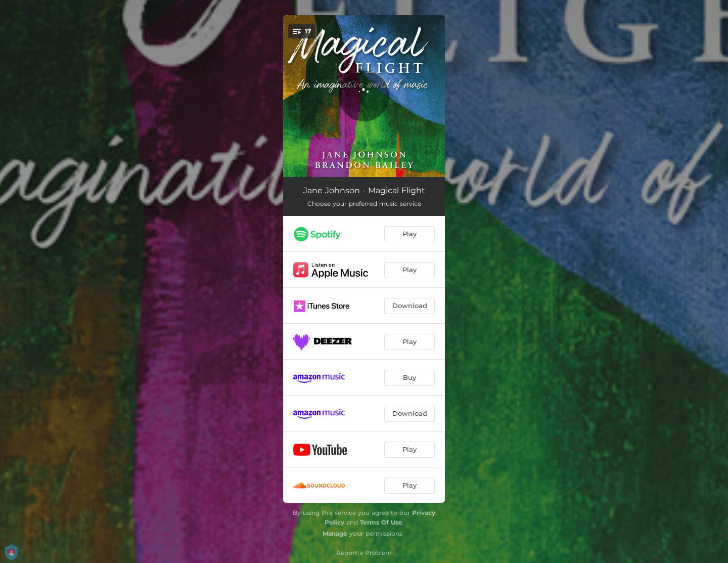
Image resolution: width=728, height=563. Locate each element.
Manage (335, 533)
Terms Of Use (381, 522)
